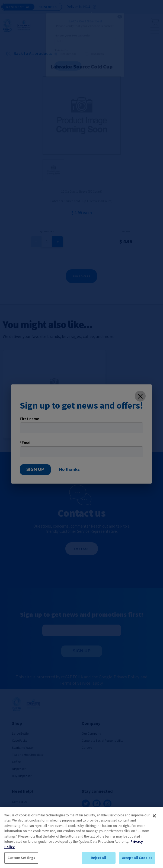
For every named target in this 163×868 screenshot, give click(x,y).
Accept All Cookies (137, 858)
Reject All (98, 858)
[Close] (154, 816)
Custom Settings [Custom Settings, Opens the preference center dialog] (21, 858)
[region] (81, 838)
